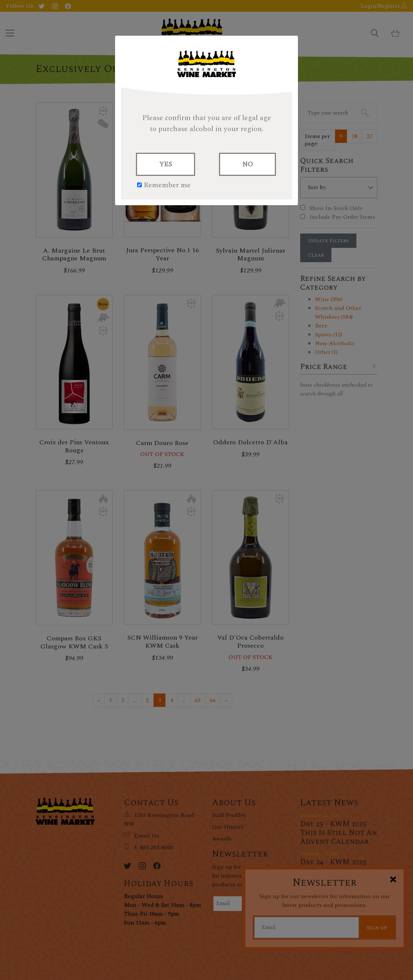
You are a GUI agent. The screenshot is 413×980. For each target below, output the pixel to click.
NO (247, 164)
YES (166, 164)
